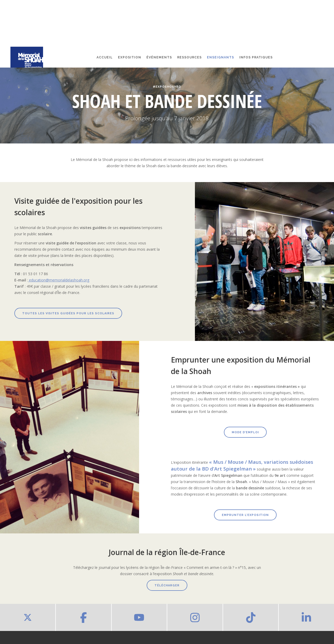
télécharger (167, 585)
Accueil (105, 57)
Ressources (189, 57)
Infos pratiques (256, 57)
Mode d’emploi (245, 432)
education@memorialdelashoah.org (59, 280)
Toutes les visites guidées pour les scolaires (68, 313)
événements (159, 57)
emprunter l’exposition (245, 515)
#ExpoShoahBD (167, 87)
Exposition (130, 57)
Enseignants (220, 57)
